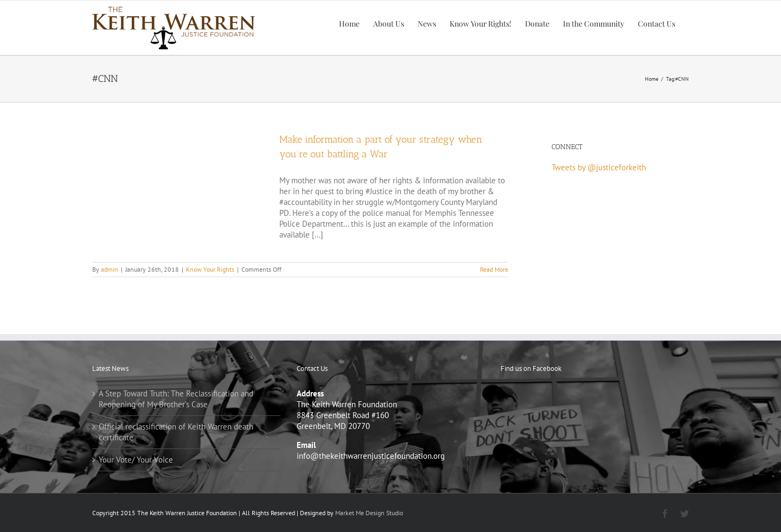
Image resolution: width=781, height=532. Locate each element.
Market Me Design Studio (369, 513)
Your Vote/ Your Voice (136, 460)
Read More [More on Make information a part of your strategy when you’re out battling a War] (494, 269)
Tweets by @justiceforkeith (599, 167)
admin (110, 269)
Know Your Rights (210, 269)
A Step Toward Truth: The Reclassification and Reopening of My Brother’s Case (176, 399)
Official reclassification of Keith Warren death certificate (176, 432)
